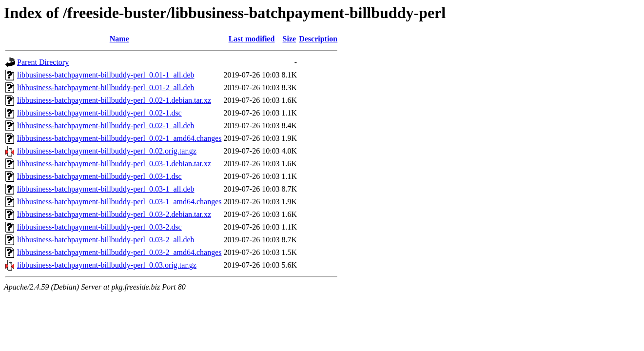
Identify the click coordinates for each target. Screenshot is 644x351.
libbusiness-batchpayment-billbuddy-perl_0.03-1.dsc (99, 176)
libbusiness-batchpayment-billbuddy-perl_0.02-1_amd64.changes (119, 138)
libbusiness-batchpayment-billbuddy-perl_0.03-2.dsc (99, 227)
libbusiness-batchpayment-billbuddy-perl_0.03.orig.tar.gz (107, 265)
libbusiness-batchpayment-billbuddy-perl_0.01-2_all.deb (106, 88)
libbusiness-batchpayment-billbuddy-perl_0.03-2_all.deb (106, 240)
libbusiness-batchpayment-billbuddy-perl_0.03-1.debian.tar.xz (114, 164)
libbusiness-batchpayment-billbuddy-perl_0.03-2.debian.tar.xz (114, 214)
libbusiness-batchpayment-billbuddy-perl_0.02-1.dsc (99, 113)
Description (318, 39)
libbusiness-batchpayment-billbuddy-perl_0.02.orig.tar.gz (107, 151)
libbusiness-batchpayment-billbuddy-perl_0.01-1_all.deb (106, 75)
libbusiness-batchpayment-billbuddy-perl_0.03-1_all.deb (106, 189)
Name (119, 39)
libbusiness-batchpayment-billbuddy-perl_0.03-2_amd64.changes (119, 252)
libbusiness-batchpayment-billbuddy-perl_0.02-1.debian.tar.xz (114, 100)
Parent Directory (43, 62)
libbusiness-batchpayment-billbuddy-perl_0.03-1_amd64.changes (119, 202)
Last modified (252, 39)
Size (290, 39)
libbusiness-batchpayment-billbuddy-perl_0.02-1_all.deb (106, 126)
